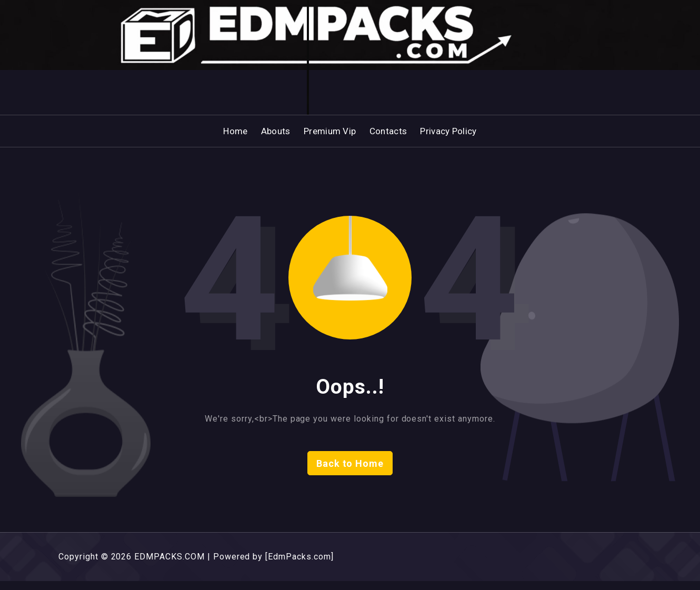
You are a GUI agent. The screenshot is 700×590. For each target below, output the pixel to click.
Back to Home (350, 472)
